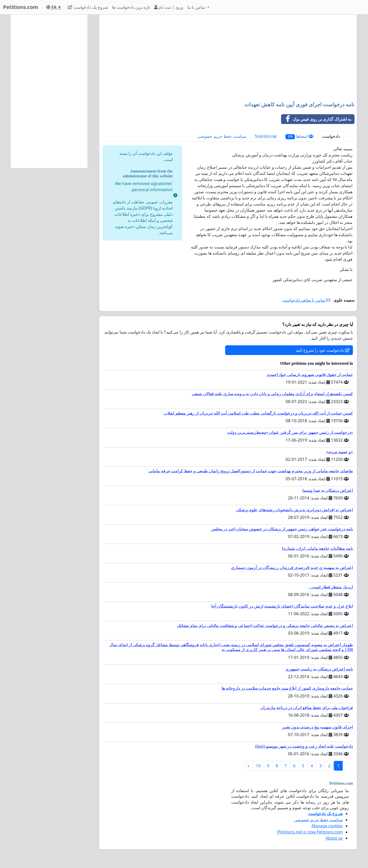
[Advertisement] (228, 59)
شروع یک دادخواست (88, 7)
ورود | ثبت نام (169, 7)
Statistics (266, 136)
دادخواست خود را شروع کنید (323, 350)
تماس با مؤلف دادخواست (306, 300)
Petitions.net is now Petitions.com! (310, 832)
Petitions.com (21, 7)
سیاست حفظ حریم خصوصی (222, 136)
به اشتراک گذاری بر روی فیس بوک (316, 119)
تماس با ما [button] (197, 7)
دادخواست (331, 136)
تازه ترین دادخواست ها (131, 7)
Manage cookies (327, 826)
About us (334, 838)
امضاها (300, 136)
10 (258, 766)
